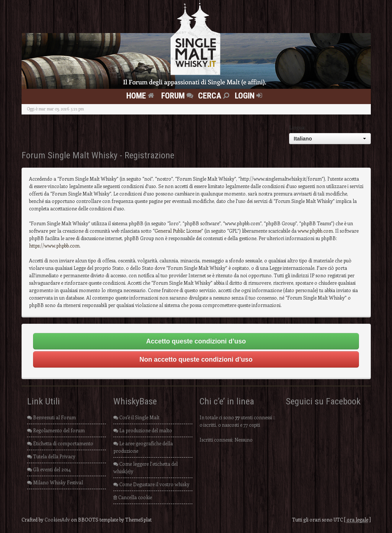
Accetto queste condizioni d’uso (196, 341)
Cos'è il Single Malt (136, 417)
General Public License (178, 231)
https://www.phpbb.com (54, 245)
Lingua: (297, 127)
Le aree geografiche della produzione (143, 447)
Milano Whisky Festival (55, 482)
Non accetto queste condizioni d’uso (196, 359)
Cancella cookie (133, 497)
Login (249, 96)
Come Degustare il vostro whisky (151, 484)
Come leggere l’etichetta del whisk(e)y (145, 467)
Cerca (215, 96)
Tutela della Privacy (51, 456)
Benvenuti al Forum (51, 417)
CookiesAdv (57, 519)
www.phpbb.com (315, 231)
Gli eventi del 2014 (49, 469)
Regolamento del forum (56, 430)
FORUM (178, 96)
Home (141, 96)
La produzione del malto (143, 430)
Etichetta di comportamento (60, 443)
